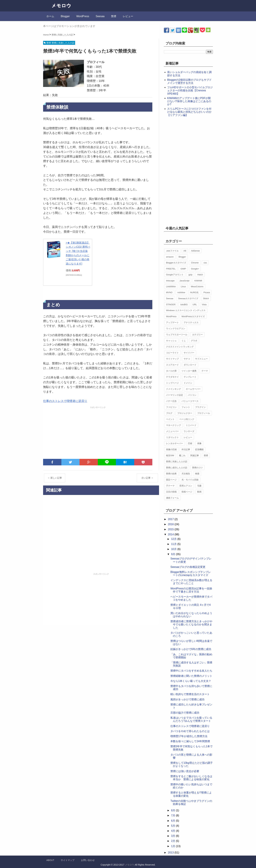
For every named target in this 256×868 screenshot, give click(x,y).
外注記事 (186, 449)
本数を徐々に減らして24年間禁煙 (190, 741)
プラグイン (200, 407)
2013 (171, 853)
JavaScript (185, 281)
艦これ (182, 455)
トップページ (172, 383)
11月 (174, 544)
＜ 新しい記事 (55, 478)
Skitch (206, 298)
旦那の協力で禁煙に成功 (185, 713)
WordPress (83, 16)
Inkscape (170, 281)
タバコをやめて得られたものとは (190, 731)
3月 (173, 836)
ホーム (50, 16)
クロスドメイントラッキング (180, 347)
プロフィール (204, 413)
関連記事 (195, 455)
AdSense (195, 251)
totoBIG (184, 305)
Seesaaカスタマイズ (188, 298)
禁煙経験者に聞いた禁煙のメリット (191, 676)
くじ (184, 341)
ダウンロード (190, 365)
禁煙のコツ (197, 468)
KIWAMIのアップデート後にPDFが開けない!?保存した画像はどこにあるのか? (189, 101)
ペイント (170, 419)
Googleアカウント (175, 275)
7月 (173, 815)
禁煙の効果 (171, 474)
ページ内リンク (187, 419)
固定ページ (171, 480)
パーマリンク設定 (175, 395)
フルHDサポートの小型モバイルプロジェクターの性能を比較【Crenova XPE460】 (190, 90)
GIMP (183, 269)
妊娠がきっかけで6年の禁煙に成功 (191, 649)
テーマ (205, 371)
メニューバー (172, 431)
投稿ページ (187, 492)
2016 (171, 524)
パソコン (192, 395)
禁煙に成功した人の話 (177, 468)
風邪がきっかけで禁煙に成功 (187, 699)
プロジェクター (185, 413)
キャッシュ (171, 341)
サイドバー (189, 353)
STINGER (171, 305)
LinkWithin (171, 287)
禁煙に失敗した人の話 (177, 462)
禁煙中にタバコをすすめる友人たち (191, 671)
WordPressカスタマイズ (193, 316)
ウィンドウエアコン (176, 329)
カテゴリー (197, 335)
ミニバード (191, 425)
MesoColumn (197, 287)
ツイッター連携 (189, 371)
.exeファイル (172, 251)
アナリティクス (191, 322)
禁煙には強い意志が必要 (185, 771)
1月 (173, 846)
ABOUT (50, 860)
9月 (173, 554)
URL (195, 305)
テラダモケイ (172, 377)
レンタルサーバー (175, 443)
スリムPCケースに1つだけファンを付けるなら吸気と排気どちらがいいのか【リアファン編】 (189, 112)
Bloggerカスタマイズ (176, 263)
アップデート (172, 322)
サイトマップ (172, 359)
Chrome (195, 263)
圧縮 (190, 443)
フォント (186, 407)
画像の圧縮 (171, 449)
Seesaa (100, 16)
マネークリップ (173, 425)
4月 (173, 831)
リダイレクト (172, 437)
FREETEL (171, 269)
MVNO (169, 292)
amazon (170, 257)
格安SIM (170, 455)
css (205, 263)
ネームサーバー (193, 389)
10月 (174, 549)
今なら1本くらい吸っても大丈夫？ (191, 681)
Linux (183, 287)
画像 (199, 443)
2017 (171, 519)
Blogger (65, 16)
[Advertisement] (98, 433)
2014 (171, 534)
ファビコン (171, 407)
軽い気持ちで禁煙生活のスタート (190, 694)
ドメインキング (173, 389)
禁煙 (114, 16)
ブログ (169, 413)
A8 (185, 251)
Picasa (207, 292)
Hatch (200, 275)
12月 (174, 539)
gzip (190, 275)
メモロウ (129, 865)
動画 (199, 492)
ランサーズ (189, 431)
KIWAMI (198, 281)
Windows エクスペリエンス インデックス (186, 310)
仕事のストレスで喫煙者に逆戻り (65, 401)
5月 (173, 826)
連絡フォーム (172, 498)
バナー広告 (171, 401)
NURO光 (194, 292)
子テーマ (170, 486)
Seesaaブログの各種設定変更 (188, 567)
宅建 (199, 486)
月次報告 (186, 474)
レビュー (128, 16)
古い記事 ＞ (147, 478)
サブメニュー (201, 359)
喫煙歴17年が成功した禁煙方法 (189, 736)
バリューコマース (190, 401)
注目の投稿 (171, 492)
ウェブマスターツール (177, 335)
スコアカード (172, 365)
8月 (173, 810)
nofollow (181, 292)
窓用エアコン (186, 486)
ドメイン (188, 383)
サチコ (187, 359)
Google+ (195, 269)
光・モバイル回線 (190, 480)
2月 (173, 841)
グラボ (194, 341)
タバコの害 (171, 371)
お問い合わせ (88, 860)
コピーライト (172, 353)
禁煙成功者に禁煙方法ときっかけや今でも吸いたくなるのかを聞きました (191, 624)
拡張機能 (199, 449)
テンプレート (190, 377)
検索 (197, 474)
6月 (173, 821)
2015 (171, 529)
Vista (204, 305)
